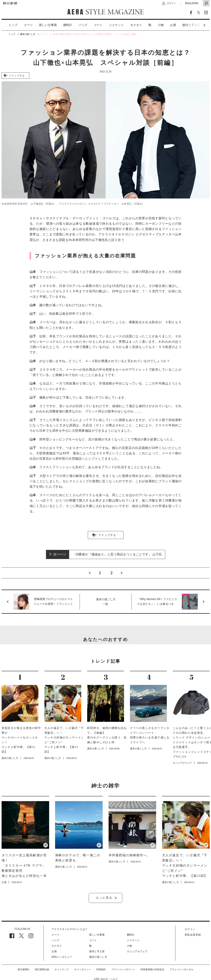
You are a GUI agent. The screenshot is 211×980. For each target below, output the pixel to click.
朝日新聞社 (24, 969)
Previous (90, 573)
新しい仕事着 (48, 25)
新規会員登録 (192, 3)
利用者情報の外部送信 (152, 969)
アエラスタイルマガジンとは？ (70, 929)
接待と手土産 (97, 951)
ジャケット (116, 25)
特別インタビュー (62, 957)
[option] (10, 25)
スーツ (28, 25)
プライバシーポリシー (123, 969)
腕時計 (68, 25)
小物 (161, 25)
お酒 (173, 25)
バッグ (83, 25)
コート (98, 25)
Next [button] (197, 25)
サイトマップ (62, 969)
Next (121, 573)
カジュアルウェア (137, 951)
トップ (13, 25)
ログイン (171, 3)
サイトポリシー (83, 969)
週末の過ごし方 (98, 957)
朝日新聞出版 (42, 969)
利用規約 (101, 969)
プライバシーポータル (181, 969)
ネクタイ (136, 25)
